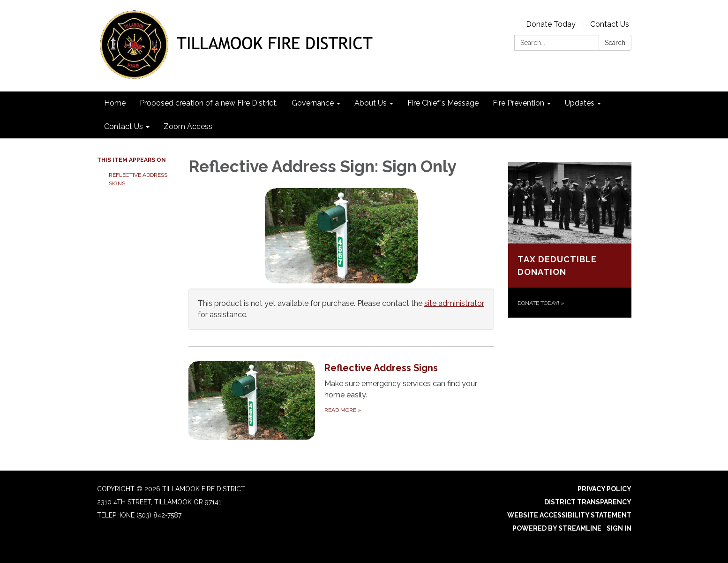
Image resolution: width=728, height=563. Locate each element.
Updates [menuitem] (580, 103)
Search (615, 43)
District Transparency (588, 502)
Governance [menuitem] (313, 103)
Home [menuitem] (115, 103)
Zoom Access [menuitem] (188, 126)
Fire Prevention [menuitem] (518, 103)
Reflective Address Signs (138, 179)
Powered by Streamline (557, 528)
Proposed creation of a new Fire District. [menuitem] (209, 103)
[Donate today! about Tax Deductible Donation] (570, 240)
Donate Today (551, 24)
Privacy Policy (604, 489)
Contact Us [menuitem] (124, 126)
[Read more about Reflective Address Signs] (341, 400)
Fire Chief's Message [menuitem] (443, 103)
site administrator (454, 303)
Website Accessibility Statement (569, 515)
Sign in (619, 528)
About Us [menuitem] (371, 103)
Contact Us (610, 24)
